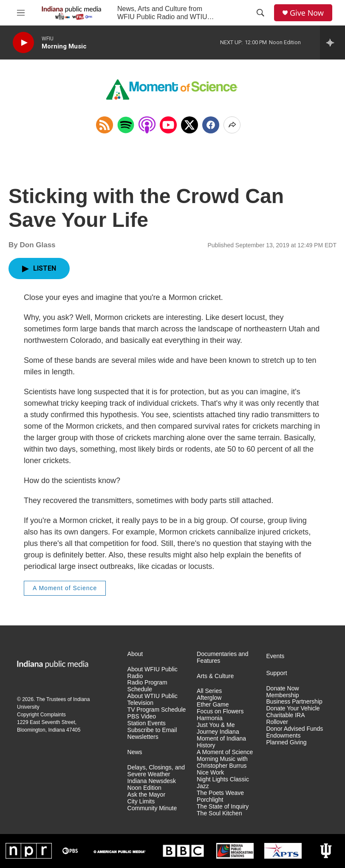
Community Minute (152, 808)
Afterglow (209, 698)
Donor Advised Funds (295, 729)
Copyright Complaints (41, 715)
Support (277, 673)
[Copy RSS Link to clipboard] (105, 125)
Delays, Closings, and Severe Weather (156, 771)
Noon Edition (144, 788)
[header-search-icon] (260, 13)
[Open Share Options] (232, 125)
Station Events (147, 723)
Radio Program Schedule (147, 686)
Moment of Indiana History (221, 742)
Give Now (307, 13)
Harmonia (210, 718)
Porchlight (210, 800)
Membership (283, 695)
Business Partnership (294, 702)
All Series (209, 691)
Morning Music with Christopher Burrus (222, 762)
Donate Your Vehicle (293, 708)
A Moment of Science (65, 588)
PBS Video (142, 717)
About (135, 654)
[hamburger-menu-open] (21, 13)
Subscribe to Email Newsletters (152, 734)
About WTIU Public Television (153, 700)
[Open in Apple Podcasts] (147, 125)
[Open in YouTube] (168, 125)
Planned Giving (287, 742)
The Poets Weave (220, 793)
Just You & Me (216, 725)
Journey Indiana (218, 732)
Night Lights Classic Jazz (223, 783)
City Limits (141, 802)
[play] (23, 43)
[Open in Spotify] (126, 125)
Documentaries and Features (222, 657)
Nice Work (210, 773)
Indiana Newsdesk (152, 781)
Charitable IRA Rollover (286, 719)
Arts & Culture (215, 676)
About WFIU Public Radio (153, 673)
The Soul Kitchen (219, 813)
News (135, 752)
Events (276, 656)
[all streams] (332, 42)
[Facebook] (211, 125)
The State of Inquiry (223, 807)
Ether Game (213, 705)
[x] (189, 125)
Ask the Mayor (146, 795)
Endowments (284, 736)
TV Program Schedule (157, 710)
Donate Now (283, 688)
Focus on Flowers (220, 711)
